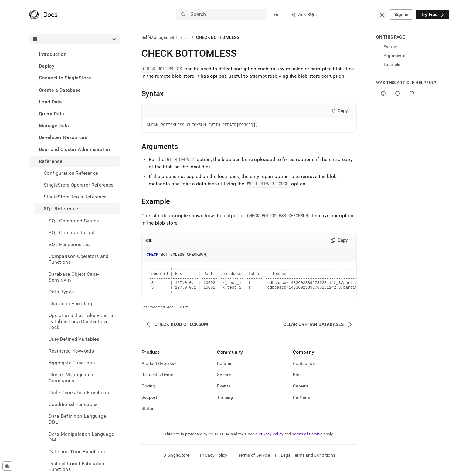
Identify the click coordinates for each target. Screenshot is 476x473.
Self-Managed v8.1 (160, 37)
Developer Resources (63, 137)
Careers (301, 393)
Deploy (47, 66)
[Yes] (383, 93)
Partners (301, 404)
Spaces (224, 382)
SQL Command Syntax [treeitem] (74, 221)
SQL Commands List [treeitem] (71, 233)
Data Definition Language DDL (77, 419)
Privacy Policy (271, 441)
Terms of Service (307, 441)
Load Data (50, 102)
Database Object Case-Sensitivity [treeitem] (74, 277)
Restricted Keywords (71, 351)
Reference (51, 161)
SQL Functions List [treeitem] (70, 244)
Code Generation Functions (79, 392)
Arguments (395, 56)
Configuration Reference (71, 173)
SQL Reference (61, 209)
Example (392, 64)
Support (149, 404)
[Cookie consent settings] (7, 466)
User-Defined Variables (74, 339)
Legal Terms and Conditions (308, 462)
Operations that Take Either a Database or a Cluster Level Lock (81, 321)
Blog (297, 382)
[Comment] (412, 93)
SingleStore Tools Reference (75, 197)
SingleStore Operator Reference (79, 185)
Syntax (391, 47)
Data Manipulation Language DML (81, 437)
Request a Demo (157, 382)
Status (148, 416)
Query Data (51, 114)
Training (225, 404)
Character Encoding (70, 304)
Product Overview (159, 371)
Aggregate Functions (72, 363)
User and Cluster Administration (75, 149)
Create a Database (60, 90)
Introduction (53, 54)
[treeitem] (74, 54)
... (187, 37)
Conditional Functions (73, 404)
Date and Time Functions (77, 452)
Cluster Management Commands (72, 377)
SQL (149, 242)
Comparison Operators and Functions (79, 259)
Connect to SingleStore (65, 78)
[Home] (43, 15)
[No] (398, 93)
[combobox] (382, 15)
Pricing (148, 393)
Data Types (61, 292)
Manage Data (54, 125)
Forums (225, 371)
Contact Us (304, 371)
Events (224, 393)
